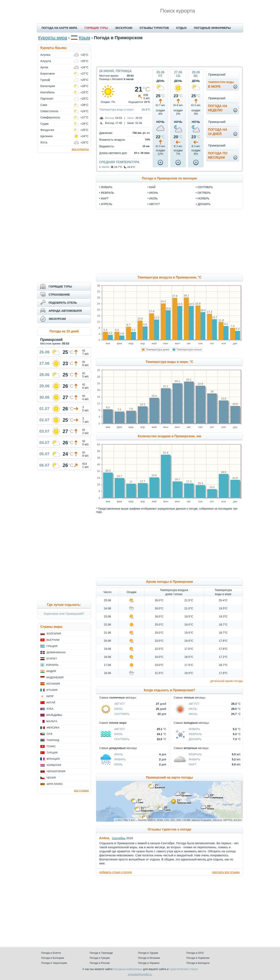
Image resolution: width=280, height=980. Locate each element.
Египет (52, 659)
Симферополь (50, 117)
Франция (53, 759)
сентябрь (205, 187)
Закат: (131, 118)
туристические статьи (184, 969)
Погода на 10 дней (64, 331)
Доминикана (56, 652)
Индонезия (55, 677)
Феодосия (47, 130)
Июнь (193, 714)
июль (154, 198)
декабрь (204, 204)
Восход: (110, 118)
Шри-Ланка (55, 784)
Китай (51, 702)
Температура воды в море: (117, 110)
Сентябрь (122, 714)
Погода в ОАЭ (195, 953)
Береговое (48, 74)
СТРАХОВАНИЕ (59, 295)
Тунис (51, 746)
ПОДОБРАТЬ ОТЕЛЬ (63, 303)
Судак (44, 124)
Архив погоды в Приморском (170, 582)
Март (192, 764)
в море (221, 85)
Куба (50, 709)
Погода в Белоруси (198, 963)
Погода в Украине (149, 963)
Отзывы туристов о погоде (169, 829)
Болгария (54, 634)
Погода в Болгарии (53, 958)
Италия (52, 690)
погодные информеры (128, 969)
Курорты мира (53, 38)
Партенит (47, 99)
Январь (194, 729)
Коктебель (48, 92)
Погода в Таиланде (101, 953)
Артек (44, 67)
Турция (52, 753)
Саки (44, 105)
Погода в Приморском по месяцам (169, 178)
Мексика (53, 728)
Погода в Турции (148, 953)
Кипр (50, 696)
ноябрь (203, 198)
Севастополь (49, 111)
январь (107, 187)
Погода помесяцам (218, 155)
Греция (52, 646)
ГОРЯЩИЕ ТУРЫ (96, 28)
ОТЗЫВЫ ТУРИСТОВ (154, 28)
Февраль (195, 734)
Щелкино (46, 136)
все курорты (80, 149)
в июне (104, 167)
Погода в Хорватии (198, 958)
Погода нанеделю (218, 108)
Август (120, 704)
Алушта (46, 61)
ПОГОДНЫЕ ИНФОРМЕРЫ (212, 28)
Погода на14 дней (218, 132)
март (105, 198)
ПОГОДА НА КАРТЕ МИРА (59, 28)
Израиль (52, 665)
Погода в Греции (100, 958)
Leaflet (118, 820)
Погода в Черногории (54, 963)
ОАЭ (50, 734)
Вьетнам (53, 640)
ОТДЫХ (181, 28)
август (155, 204)
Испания (53, 684)
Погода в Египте (51, 953)
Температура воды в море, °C (169, 362)
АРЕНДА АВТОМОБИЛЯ (65, 311)
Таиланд (53, 740)
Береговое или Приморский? (64, 614)
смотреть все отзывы (226, 872)
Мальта (52, 721)
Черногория (56, 771)
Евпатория (48, 86)
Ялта (44, 142)
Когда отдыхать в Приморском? (169, 690)
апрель (107, 204)
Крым (85, 38)
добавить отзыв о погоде (115, 872)
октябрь (204, 193)
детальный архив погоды (227, 681)
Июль (118, 709)
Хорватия (54, 765)
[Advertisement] (169, 53)
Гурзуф (45, 80)
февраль (108, 193)
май (152, 187)
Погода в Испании (149, 958)
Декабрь (195, 739)
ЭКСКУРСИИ (124, 28)
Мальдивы (54, 715)
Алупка (45, 55)
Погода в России (100, 963)
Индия (51, 671)
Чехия (51, 778)
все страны (81, 790)
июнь (154, 193)
